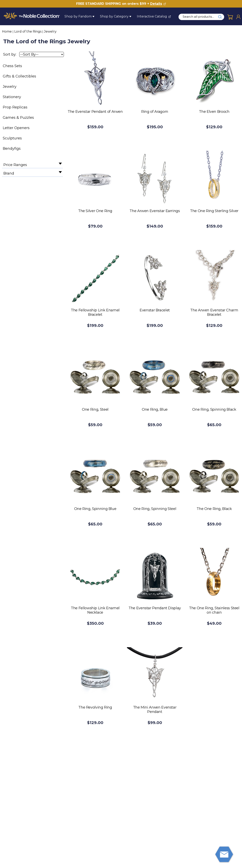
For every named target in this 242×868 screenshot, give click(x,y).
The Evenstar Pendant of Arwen (95, 112)
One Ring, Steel (95, 409)
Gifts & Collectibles (19, 76)
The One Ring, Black (214, 509)
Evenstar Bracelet (155, 310)
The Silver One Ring (95, 211)
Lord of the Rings (28, 31)
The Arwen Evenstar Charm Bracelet (214, 312)
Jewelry (50, 31)
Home (7, 31)
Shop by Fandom (78, 16)
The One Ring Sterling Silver (214, 211)
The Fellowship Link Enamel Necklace (95, 610)
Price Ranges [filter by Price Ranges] (15, 165)
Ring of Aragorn (155, 112)
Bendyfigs (12, 149)
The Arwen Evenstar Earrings (155, 211)
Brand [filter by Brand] (9, 173)
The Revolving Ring (95, 707)
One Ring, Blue (155, 409)
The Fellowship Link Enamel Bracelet (95, 312)
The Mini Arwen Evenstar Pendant (155, 710)
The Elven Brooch (214, 112)
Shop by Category (114, 16)
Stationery (12, 97)
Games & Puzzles (18, 118)
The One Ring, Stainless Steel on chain (214, 610)
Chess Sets (12, 66)
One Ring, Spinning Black (214, 409)
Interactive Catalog (152, 16)
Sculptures (12, 138)
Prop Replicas (15, 107)
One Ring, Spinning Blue (95, 509)
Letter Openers (16, 128)
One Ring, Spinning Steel (155, 509)
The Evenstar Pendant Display (155, 608)
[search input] (201, 17)
